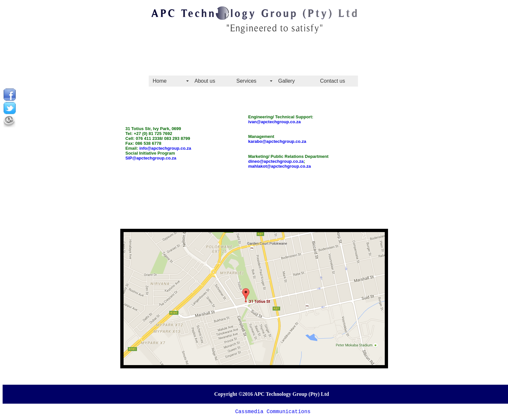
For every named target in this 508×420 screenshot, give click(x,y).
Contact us (332, 81)
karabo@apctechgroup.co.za (277, 141)
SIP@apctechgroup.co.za (151, 158)
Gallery (287, 81)
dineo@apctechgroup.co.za (276, 161)
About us (205, 81)
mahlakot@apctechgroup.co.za (279, 166)
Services (246, 81)
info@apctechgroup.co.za (165, 148)
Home (160, 81)
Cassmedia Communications (273, 412)
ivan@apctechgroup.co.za (274, 122)
